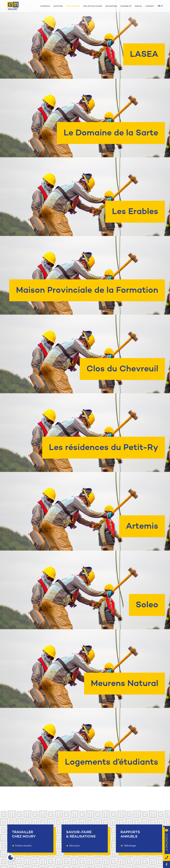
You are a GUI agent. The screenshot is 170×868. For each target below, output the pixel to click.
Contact (150, 6)
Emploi (138, 6)
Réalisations (73, 6)
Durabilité (126, 6)
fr (160, 6)
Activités (58, 6)
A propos (45, 6)
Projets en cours (93, 6)
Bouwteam (111, 6)
